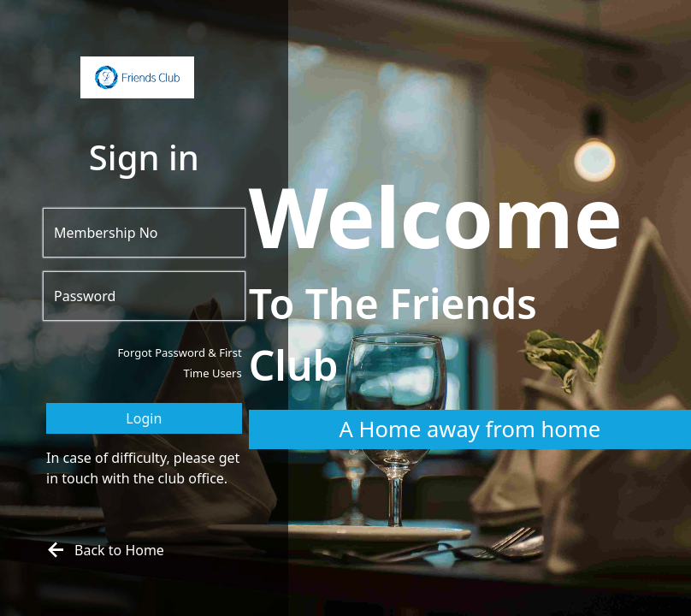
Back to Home (103, 550)
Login (144, 418)
